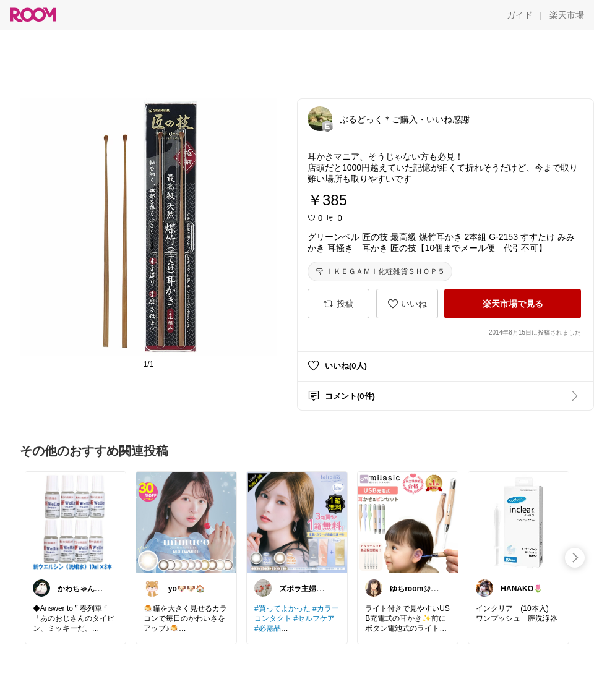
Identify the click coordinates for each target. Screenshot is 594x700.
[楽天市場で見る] (513, 304)
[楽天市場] (567, 15)
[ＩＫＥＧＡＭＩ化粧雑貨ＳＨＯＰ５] (380, 271)
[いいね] (407, 304)
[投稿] (338, 304)
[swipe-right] (575, 558)
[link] (75, 522)
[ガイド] (520, 15)
